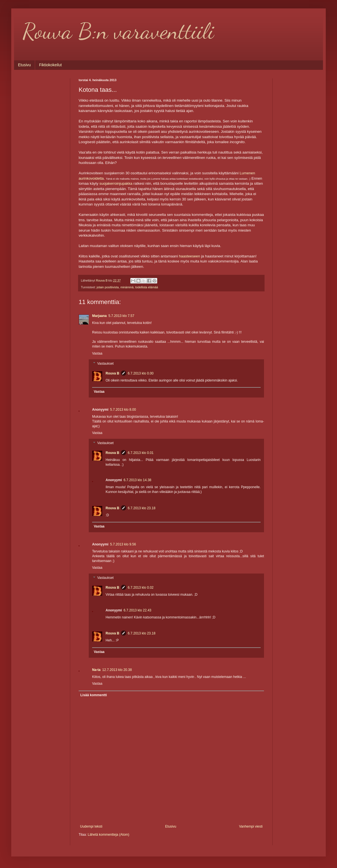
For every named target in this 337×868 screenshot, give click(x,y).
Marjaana (99, 316)
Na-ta (96, 670)
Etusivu (24, 65)
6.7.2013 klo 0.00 (141, 373)
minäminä (127, 287)
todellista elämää (146, 287)
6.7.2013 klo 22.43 (137, 610)
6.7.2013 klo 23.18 (142, 508)
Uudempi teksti (91, 826)
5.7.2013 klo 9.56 (123, 544)
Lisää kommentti (94, 695)
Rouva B (112, 373)
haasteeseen (190, 256)
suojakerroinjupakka (116, 183)
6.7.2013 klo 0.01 (141, 453)
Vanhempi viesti (251, 826)
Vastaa (97, 353)
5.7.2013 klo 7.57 (121, 316)
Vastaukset (105, 364)
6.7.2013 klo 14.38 (137, 480)
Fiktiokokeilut (50, 65)
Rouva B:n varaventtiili (118, 31)
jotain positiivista (108, 287)
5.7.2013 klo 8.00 (123, 410)
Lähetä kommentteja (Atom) (108, 835)
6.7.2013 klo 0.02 (141, 588)
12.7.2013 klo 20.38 (117, 670)
